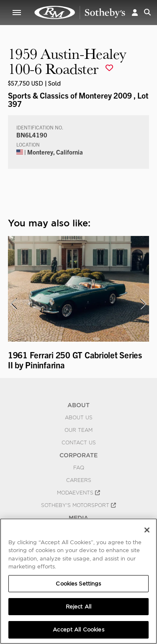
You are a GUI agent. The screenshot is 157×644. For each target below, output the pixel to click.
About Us (79, 418)
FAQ (79, 468)
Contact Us (79, 443)
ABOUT (78, 405)
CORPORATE (78, 455)
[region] (78, 581)
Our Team (78, 430)
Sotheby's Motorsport (78, 505)
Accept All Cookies (78, 630)
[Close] (147, 530)
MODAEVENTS (78, 493)
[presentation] (13, 304)
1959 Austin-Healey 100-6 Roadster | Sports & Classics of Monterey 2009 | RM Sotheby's (80, 13)
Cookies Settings (78, 584)
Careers (79, 480)
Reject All (78, 607)
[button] (135, 12)
